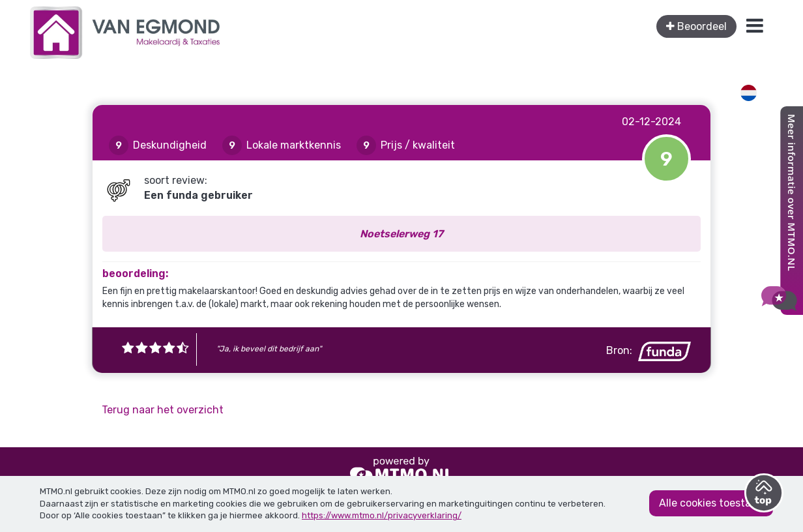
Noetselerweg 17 (401, 234)
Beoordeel (696, 26)
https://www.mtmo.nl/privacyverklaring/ (382, 515)
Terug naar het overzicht (163, 410)
